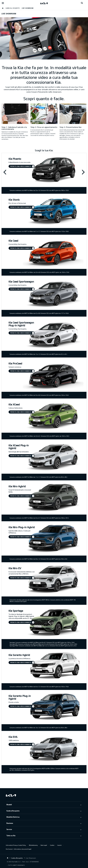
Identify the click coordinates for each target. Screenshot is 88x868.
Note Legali (44, 845)
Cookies (52, 845)
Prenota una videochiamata (21, 166)
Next (83, 172)
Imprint (59, 845)
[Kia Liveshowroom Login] (15, 114)
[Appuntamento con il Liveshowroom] (44, 114)
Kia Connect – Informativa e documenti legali (19, 849)
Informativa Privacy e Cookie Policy (16, 845)
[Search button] (82, 3)
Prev (5, 172)
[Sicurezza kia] (73, 114)
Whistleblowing (33, 845)
